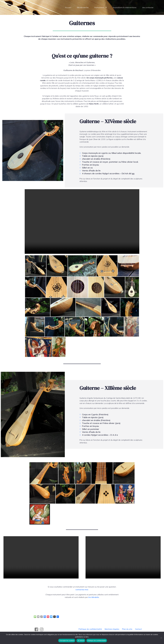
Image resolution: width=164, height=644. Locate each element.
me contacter (148, 8)
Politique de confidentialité (97, 641)
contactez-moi (82, 590)
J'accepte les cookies (67, 641)
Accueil (68, 8)
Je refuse (81, 641)
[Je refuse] (161, 638)
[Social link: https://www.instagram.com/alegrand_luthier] (42, 630)
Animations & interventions (125, 8)
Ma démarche (83, 8)
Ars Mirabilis (94, 598)
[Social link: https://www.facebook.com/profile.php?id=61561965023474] (37, 630)
